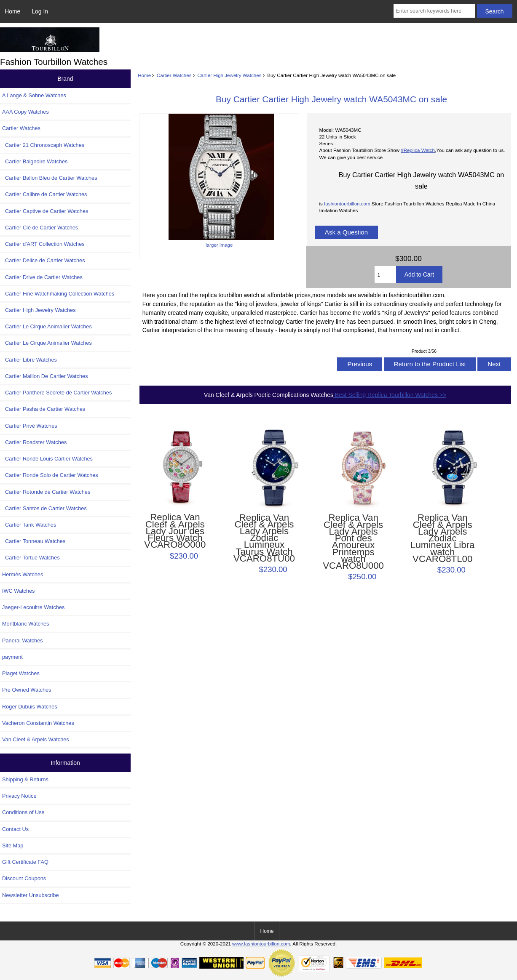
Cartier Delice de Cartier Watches (44, 260)
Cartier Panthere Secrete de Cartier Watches (57, 393)
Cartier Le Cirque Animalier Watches (47, 326)
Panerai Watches (23, 640)
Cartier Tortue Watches (31, 558)
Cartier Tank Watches (29, 525)
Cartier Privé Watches (30, 426)
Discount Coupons (24, 878)
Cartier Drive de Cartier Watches (42, 277)
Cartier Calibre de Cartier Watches (44, 194)
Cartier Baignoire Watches (35, 161)
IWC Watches (18, 591)
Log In (40, 11)
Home (12, 11)
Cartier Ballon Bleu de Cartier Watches (50, 178)
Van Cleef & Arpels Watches (36, 739)
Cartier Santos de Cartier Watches (44, 508)
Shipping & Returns (25, 779)
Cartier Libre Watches (29, 360)
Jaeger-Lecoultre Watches (33, 607)
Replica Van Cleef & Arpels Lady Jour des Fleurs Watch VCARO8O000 (175, 531)
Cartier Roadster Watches (34, 442)
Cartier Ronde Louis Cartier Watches (47, 459)
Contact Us (15, 829)
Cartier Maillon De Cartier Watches (45, 376)
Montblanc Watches (26, 624)
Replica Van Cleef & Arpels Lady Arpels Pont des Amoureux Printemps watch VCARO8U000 (353, 542)
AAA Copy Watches (25, 112)
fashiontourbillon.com (347, 204)
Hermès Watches (23, 574)
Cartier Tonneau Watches (34, 541)
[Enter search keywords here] (434, 11)
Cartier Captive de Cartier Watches (45, 211)
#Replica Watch (418, 150)
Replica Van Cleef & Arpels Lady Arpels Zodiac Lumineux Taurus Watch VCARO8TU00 (264, 538)
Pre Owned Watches (27, 690)
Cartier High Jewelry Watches (229, 75)
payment (12, 657)
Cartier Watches (174, 75)
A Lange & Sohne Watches (34, 95)
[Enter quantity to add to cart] (385, 274)
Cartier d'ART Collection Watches (43, 244)
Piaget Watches (21, 673)
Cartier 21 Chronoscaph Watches (43, 145)
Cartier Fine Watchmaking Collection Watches (58, 294)
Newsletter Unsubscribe (31, 895)
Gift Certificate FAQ (25, 862)
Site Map (13, 846)
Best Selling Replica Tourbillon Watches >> (390, 395)
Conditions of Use (23, 812)
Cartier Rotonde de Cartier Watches (46, 492)
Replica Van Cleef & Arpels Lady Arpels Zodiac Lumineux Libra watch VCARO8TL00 (442, 538)
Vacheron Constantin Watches (38, 723)
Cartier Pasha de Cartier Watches (44, 409)
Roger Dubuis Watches (30, 707)
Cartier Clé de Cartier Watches (40, 228)
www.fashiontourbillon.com (261, 944)
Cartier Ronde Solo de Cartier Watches (50, 475)
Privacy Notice (19, 796)
